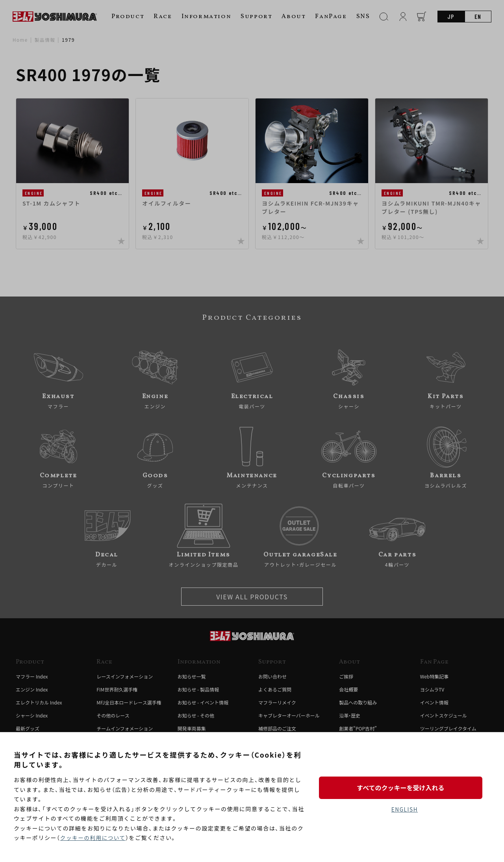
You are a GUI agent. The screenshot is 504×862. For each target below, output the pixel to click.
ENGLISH (405, 810)
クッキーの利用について (94, 838)
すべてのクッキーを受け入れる (404, 787)
